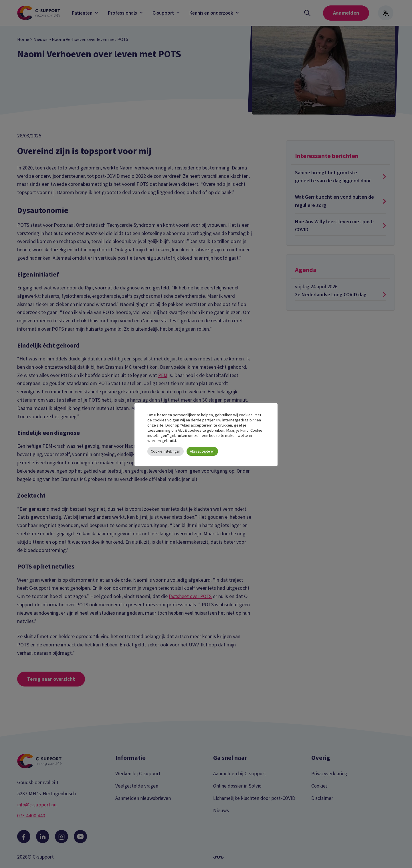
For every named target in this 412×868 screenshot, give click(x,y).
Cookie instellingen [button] (166, 451)
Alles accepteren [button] (202, 451)
